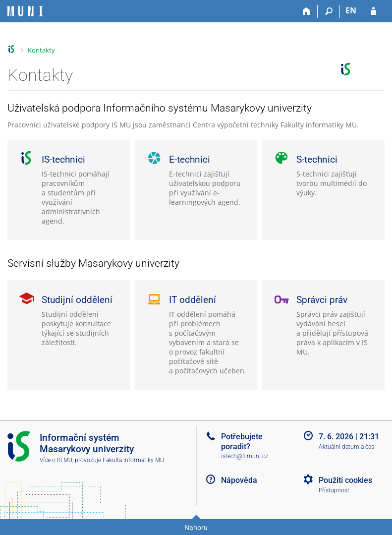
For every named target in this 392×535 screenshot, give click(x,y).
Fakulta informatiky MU (133, 460)
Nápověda (239, 480)
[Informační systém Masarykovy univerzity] (25, 11)
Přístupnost (334, 490)
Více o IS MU (56, 460)
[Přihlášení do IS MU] (373, 11)
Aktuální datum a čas (346, 447)
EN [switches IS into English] (351, 10)
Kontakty (41, 50)
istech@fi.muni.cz (245, 456)
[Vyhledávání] (329, 11)
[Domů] (307, 11)
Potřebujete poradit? (242, 441)
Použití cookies (345, 480)
